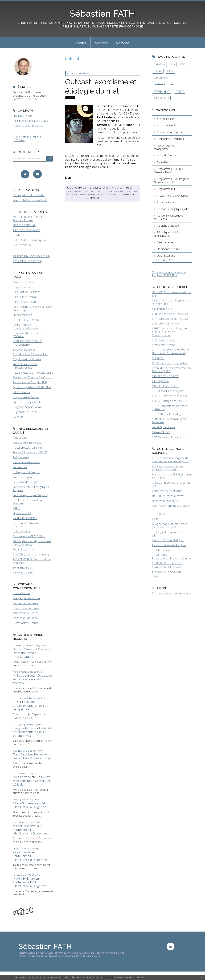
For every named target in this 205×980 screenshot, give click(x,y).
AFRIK (16, 508)
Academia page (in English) (28, 126)
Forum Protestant (23, 549)
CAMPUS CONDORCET (165, 376)
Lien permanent (76, 188)
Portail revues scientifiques (167, 491)
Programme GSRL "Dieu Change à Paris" (169, 171)
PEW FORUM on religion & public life (171, 507)
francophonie (161, 98)
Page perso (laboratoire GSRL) (30, 121)
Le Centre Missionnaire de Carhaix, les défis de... (32, 781)
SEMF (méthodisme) (164, 340)
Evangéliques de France (26, 598)
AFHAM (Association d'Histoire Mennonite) (170, 421)
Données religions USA (165, 501)
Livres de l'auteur (167, 155)
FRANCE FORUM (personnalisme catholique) (32, 561)
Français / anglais (23, 116)
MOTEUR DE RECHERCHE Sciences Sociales (28, 219)
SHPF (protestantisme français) (170, 319)
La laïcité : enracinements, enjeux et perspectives (30, 706)
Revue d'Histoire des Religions (169, 545)
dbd (98, 195)
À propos (123, 43)
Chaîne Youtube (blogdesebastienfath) (25, 326)
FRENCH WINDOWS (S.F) (27, 261)
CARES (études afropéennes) (169, 437)
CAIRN (156, 577)
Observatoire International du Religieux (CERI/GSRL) (169, 274)
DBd (122, 110)
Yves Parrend (22, 777)
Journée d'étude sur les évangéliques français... (32, 679)
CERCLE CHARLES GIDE (27, 320)
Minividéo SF (164, 162)
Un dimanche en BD (112, 188)
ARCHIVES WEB (22, 245)
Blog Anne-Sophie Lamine (27, 407)
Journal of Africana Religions (168, 540)
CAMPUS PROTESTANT (166, 386)
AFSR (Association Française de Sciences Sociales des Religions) (170, 460)
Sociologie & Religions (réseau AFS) (169, 534)
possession (84, 191)
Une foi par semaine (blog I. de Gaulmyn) (30, 502)
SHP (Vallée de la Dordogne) (168, 414)
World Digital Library (163, 427)
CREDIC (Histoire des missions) (170, 396)
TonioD (18, 754)
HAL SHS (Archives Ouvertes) (169, 496)
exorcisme (72, 191)
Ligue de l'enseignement (26, 402)
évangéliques (162, 91)
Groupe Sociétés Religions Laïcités (172, 593)
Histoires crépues (23, 573)
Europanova (20, 467)
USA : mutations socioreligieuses (164, 257)
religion (180, 91)
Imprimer (93, 198)
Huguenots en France (25, 412)
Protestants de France (26, 623)
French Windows (22, 315)
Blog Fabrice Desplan (25, 297)
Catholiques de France (26, 603)
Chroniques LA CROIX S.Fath (29, 536)
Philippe (18, 676)
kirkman (118, 191)
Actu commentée (167, 125)
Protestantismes (166, 202)
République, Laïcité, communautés (166, 234)
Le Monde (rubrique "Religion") (30, 495)
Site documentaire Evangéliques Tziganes (31, 489)
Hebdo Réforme (22, 531)
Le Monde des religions (26, 482)
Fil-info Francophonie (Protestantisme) (25, 366)
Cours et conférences (169, 132)
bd (78, 195)
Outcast (102, 125)
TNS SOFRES (159, 514)
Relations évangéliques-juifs (173, 209)
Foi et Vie (18, 417)
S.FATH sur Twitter (23, 235)
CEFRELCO (158, 358)
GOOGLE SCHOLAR (24, 225)
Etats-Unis (159, 64)
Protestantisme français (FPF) (30, 382)
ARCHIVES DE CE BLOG (26, 230)
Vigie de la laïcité (22, 513)
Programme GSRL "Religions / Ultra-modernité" (171, 181)
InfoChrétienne (21, 392)
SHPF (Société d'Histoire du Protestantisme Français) (168, 565)
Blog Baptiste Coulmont (26, 292)
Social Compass (161, 550)
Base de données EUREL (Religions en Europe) (172, 476)
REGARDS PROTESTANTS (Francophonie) (28, 343)
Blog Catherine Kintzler (26, 397)
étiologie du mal (104, 191)
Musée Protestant (23, 282)
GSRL (184, 64)
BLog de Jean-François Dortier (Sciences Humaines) (169, 526)
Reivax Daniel (22, 852)
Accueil (81, 43)
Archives (101, 43)
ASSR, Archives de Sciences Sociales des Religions (168, 468)
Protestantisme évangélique (173, 196)
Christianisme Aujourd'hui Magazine (27, 525)
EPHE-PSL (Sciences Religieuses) (171, 314)
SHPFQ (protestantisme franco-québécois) (170, 408)
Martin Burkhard (24, 879)
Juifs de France (21, 593)
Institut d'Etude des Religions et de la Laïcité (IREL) (171, 302)
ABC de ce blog (166, 119)
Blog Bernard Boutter (25, 302)
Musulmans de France (26, 613)
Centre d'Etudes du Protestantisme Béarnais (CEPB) (172, 370)
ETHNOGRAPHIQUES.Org (167, 572)
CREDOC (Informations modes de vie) (171, 484)
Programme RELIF (167, 189)
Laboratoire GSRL (162, 309)
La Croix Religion (22, 477)
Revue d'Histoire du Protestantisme (33, 373)
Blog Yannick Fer (22, 287)
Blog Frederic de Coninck (27, 359)
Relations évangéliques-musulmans (169, 217)
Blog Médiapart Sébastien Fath (30, 354)
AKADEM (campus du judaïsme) (31, 554)
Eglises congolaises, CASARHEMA (32, 387)
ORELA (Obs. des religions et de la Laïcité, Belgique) (32, 543)
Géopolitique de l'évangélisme (164, 147)
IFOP (155, 519)
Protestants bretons (164, 345)
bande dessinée (88, 195)
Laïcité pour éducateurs (26, 462)
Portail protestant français (28, 448)
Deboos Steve (23, 649)
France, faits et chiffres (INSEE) (31, 452)
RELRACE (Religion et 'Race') (168, 401)
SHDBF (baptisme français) (167, 391)
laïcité (171, 71)
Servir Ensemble (22, 568)
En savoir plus (140, 977)
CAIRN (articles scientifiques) (29, 240)
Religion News (21, 457)
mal (93, 191)
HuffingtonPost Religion (26, 472)
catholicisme (161, 78)
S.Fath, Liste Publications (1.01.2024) (27, 139)
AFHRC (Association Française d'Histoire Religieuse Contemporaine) (169, 332)
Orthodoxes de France (26, 618)
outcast (128, 191)
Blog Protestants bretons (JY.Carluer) (27, 335)
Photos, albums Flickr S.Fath (29, 195)
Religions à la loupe (168, 226)
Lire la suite (31, 99)
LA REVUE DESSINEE (25, 518)
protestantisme (164, 84)
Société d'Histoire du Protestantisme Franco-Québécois (172, 557)
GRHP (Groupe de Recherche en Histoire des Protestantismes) (171, 352)
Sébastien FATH (102, 14)
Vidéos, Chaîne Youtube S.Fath (30, 200)
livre (173, 64)
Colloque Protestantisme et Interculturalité (32, 653)
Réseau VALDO (161, 432)
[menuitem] (81, 43)
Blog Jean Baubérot (24, 350)
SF (15, 702)
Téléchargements (167, 242)
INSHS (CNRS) (160, 381)
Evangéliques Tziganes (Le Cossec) (33, 377)
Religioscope (20, 438)
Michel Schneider (25, 826)
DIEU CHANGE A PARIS (166, 324)
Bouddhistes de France (26, 608)
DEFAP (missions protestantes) (170, 363)
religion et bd (108, 195)
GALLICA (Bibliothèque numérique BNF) (171, 294)
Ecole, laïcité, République (171, 139)
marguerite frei (23, 728)
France (158, 71)
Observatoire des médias (27, 443)
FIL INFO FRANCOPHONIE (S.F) (31, 256)
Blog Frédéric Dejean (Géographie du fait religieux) (32, 308)
